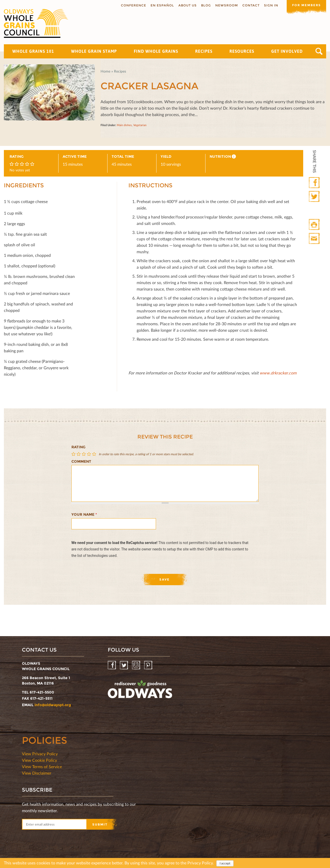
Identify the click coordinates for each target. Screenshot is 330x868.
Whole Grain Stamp (94, 51)
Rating (79, 447)
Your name (84, 514)
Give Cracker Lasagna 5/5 (95, 454)
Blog (204, 5)
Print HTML (315, 225)
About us (186, 5)
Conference (132, 5)
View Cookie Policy (39, 760)
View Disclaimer (37, 773)
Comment (81, 461)
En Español (160, 5)
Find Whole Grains (156, 51)
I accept (225, 863)
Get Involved (287, 51)
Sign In (269, 5)
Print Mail (315, 239)
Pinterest (149, 665)
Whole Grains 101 (33, 51)
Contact (249, 5)
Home (105, 71)
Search (319, 51)
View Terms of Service (42, 766)
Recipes (204, 51)
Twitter (315, 197)
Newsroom (225, 5)
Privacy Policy (200, 863)
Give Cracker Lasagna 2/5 (79, 454)
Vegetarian (140, 125)
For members (306, 5)
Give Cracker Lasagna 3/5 (84, 454)
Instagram (137, 665)
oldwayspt (140, 691)
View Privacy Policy (40, 754)
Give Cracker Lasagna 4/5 (89, 454)
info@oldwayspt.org (53, 705)
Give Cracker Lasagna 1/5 (74, 454)
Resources (242, 51)
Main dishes (124, 125)
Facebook (315, 183)
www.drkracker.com (278, 373)
